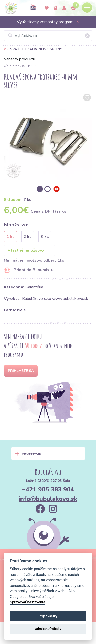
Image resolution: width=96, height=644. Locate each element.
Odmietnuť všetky (48, 629)
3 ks (45, 237)
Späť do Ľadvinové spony (36, 49)
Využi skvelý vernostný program (48, 22)
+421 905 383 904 (48, 489)
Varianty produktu (19, 59)
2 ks (28, 237)
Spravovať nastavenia (27, 602)
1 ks (10, 237)
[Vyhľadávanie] (48, 36)
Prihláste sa (21, 371)
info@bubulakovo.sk (48, 499)
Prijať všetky (48, 616)
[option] (48, 136)
